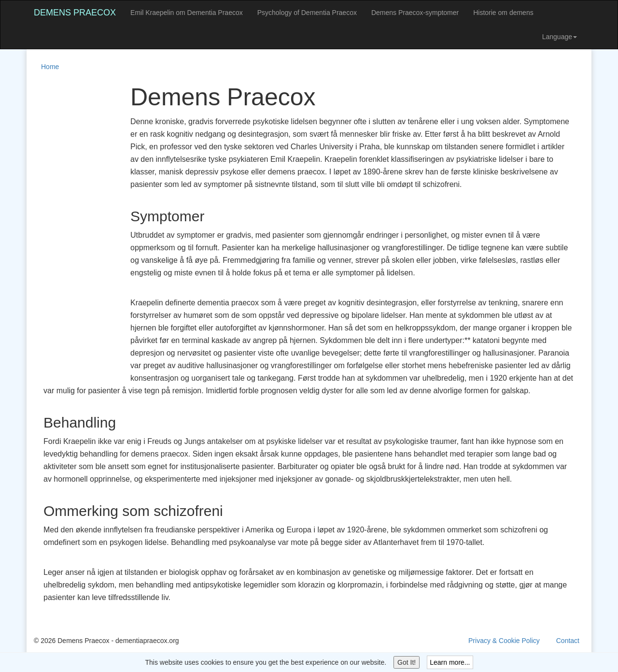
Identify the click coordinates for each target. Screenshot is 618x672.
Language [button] (560, 37)
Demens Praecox (75, 13)
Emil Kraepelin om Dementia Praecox (187, 13)
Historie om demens (503, 13)
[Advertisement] (72, 229)
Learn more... (450, 662)
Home (50, 67)
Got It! (407, 662)
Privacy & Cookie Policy (504, 641)
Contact (568, 641)
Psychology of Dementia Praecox (307, 13)
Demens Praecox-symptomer (415, 13)
